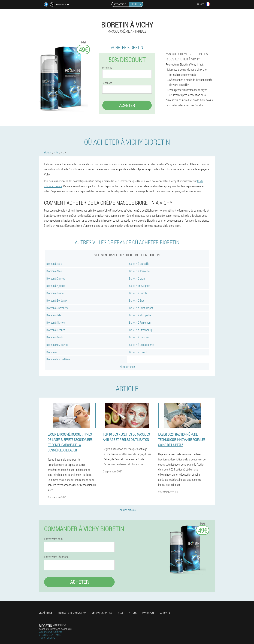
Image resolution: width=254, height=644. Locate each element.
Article (133, 613)
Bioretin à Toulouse (139, 271)
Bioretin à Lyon (137, 278)
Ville (120, 613)
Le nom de (107, 68)
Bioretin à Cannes (56, 278)
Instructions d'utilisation (72, 613)
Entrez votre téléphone (56, 557)
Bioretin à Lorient (138, 352)
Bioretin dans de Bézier (58, 359)
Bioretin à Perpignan (140, 322)
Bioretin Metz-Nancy (57, 345)
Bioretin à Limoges (139, 337)
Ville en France (127, 367)
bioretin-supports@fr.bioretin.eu (55, 629)
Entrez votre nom (53, 539)
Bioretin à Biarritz (138, 293)
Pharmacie (148, 613)
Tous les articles (127, 510)
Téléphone (107, 83)
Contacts (165, 613)
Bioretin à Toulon (55, 337)
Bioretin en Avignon (140, 286)
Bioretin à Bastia (55, 293)
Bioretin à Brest (137, 300)
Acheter (127, 105)
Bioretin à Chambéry (57, 308)
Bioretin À (52, 352)
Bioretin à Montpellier (140, 315)
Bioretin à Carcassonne (141, 345)
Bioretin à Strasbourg (140, 330)
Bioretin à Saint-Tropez (141, 308)
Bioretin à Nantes (56, 322)
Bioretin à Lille (54, 315)
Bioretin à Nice (54, 271)
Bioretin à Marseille (139, 264)
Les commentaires (102, 613)
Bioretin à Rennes (56, 330)
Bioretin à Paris (54, 264)
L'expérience (45, 613)
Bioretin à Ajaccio (56, 286)
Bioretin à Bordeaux (57, 300)
